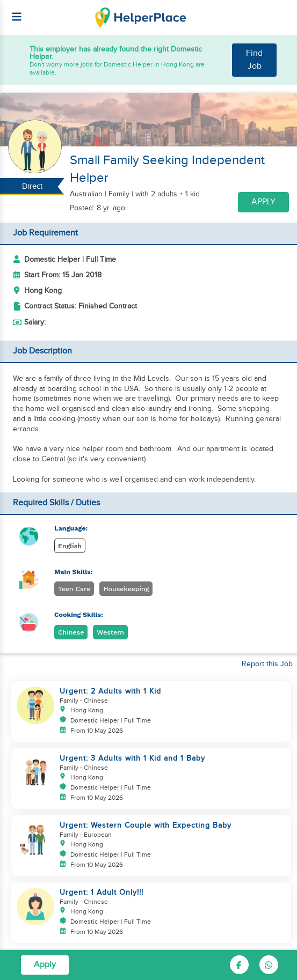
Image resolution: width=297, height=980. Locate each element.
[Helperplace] (11, 11)
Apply (263, 202)
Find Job (254, 60)
